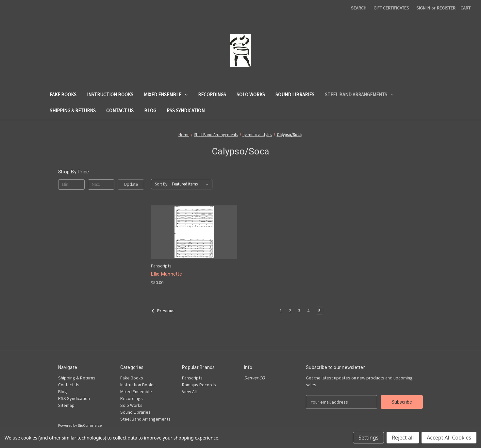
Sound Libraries (295, 95)
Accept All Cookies (449, 438)
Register (446, 8)
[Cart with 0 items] (465, 8)
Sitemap (66, 405)
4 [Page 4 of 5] (308, 311)
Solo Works (251, 95)
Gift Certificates (391, 8)
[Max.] (101, 184)
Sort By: (162, 184)
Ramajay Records (199, 385)
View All (189, 392)
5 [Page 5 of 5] (319, 311)
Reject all (403, 438)
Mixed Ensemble (166, 95)
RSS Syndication (186, 111)
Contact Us (120, 111)
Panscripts (192, 378)
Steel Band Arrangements (359, 95)
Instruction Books (110, 95)
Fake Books (63, 95)
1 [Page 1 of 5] (281, 311)
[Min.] (71, 184)
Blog (150, 111)
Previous (163, 311)
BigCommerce (90, 425)
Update (131, 184)
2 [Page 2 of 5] (290, 311)
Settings (368, 438)
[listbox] (191, 184)
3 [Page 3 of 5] (299, 311)
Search (359, 8)
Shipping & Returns (73, 111)
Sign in (423, 8)
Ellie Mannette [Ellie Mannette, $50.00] (166, 274)
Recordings (212, 95)
